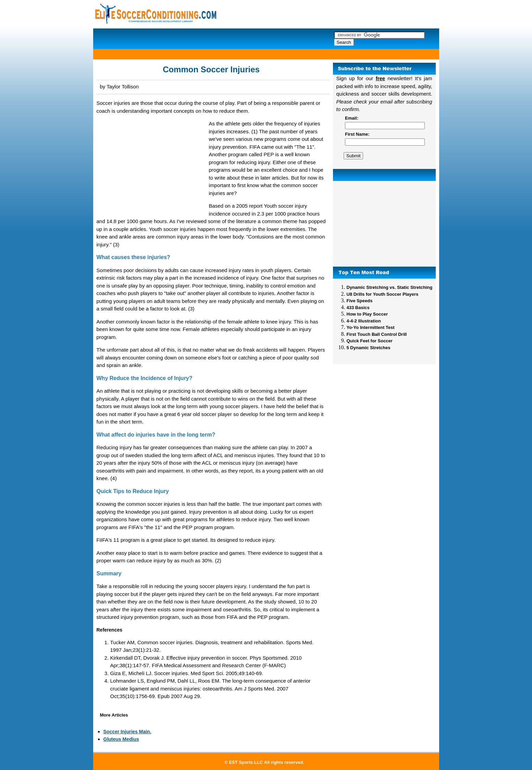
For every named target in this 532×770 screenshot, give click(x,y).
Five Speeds (360, 301)
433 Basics (358, 308)
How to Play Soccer (367, 314)
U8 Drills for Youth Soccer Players (383, 294)
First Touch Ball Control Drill (377, 334)
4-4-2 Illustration (364, 321)
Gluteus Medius (121, 739)
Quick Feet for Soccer (370, 341)
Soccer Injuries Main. (127, 732)
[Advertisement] (384, 224)
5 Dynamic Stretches (369, 348)
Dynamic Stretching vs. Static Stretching (390, 287)
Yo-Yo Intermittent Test (371, 327)
